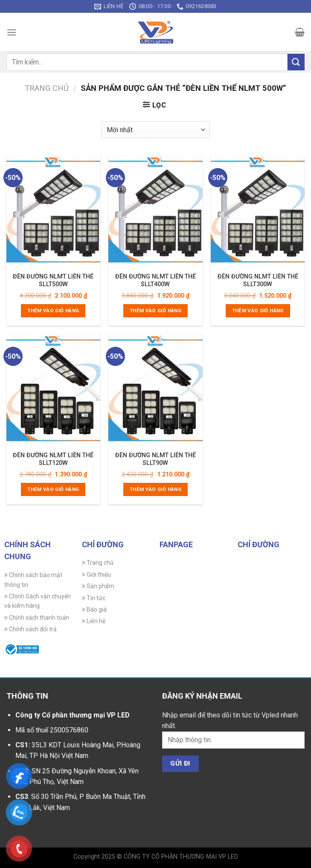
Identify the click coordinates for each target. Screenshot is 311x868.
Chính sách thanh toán (37, 618)
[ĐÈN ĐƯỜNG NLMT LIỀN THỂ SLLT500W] (53, 212)
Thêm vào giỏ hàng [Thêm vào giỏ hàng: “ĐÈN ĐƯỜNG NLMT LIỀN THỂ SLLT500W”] (53, 311)
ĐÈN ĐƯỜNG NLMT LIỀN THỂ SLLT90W (155, 459)
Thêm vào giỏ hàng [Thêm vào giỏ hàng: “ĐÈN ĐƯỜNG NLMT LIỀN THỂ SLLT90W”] (155, 489)
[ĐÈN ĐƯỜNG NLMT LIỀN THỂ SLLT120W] (53, 390)
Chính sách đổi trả (31, 629)
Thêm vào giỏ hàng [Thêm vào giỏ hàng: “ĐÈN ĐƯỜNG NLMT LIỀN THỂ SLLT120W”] (53, 489)
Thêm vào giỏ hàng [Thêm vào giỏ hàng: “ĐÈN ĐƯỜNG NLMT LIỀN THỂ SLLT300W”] (258, 311)
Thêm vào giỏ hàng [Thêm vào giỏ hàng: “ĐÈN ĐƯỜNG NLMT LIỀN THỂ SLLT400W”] (155, 311)
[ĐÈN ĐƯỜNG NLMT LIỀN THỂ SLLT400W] (155, 212)
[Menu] (12, 32)
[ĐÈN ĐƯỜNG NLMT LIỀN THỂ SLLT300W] (258, 212)
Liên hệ (94, 621)
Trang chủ (47, 88)
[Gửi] (296, 62)
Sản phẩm (98, 586)
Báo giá (94, 610)
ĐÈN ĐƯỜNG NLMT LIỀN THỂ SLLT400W (155, 280)
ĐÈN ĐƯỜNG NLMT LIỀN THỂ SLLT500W (53, 280)
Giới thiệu (96, 575)
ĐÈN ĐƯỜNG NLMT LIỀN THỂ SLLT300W (258, 280)
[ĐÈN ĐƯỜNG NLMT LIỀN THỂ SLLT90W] (155, 390)
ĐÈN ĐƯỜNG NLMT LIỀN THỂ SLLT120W (53, 459)
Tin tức (94, 598)
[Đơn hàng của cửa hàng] (155, 130)
